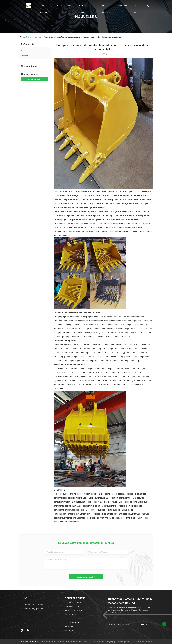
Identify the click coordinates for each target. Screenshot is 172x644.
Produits (59, 6)
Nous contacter (104, 7)
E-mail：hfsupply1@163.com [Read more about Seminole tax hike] (32, 609)
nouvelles (37, 37)
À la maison (44, 7)
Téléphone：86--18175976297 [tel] (33, 605)
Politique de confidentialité (29, 642)
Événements (123, 6)
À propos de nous (85, 7)
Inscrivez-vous (146, 625)
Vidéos (71, 6)
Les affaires (25, 56)
